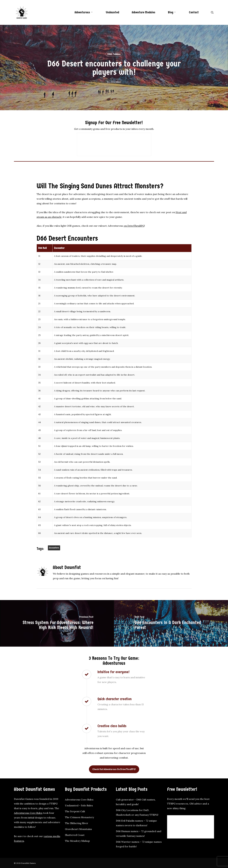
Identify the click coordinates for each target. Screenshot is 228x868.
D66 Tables (114, 54)
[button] (114, 769)
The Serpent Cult (75, 811)
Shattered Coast (75, 835)
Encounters (54, 548)
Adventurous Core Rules (28, 813)
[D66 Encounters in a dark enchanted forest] (171, 623)
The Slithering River (77, 823)
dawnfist (116, 82)
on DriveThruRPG (134, 226)
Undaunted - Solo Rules (79, 805)
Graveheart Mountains (78, 829)
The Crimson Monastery (79, 817)
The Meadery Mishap (77, 841)
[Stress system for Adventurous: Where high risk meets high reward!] (57, 623)
